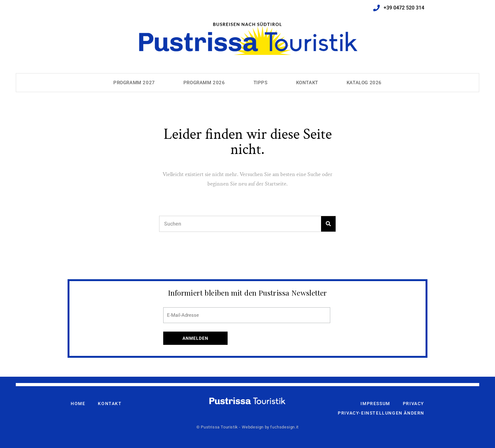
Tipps (261, 83)
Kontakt (307, 83)
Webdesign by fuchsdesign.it (270, 427)
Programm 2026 (204, 83)
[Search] (328, 224)
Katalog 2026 (364, 83)
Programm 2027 (134, 83)
